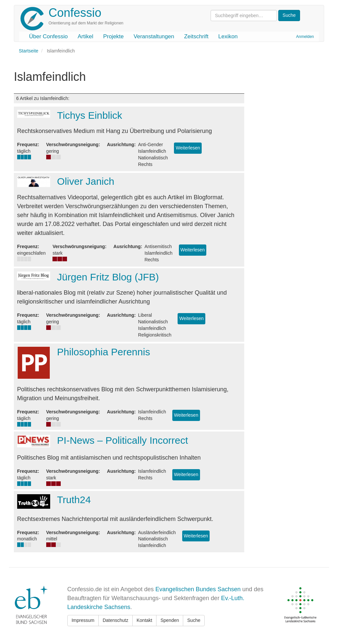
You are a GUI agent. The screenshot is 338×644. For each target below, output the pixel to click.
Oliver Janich (86, 181)
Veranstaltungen (154, 36)
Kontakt (144, 620)
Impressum (83, 620)
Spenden (170, 620)
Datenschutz (116, 620)
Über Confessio (48, 36)
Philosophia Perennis (104, 352)
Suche (194, 620)
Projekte (113, 36)
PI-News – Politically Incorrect (123, 440)
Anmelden (305, 37)
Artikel (85, 36)
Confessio (75, 13)
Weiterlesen (188, 148)
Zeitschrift (196, 36)
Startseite (29, 51)
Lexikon (228, 36)
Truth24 (74, 500)
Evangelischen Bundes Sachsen (198, 589)
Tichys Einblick (90, 115)
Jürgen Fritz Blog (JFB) (108, 277)
